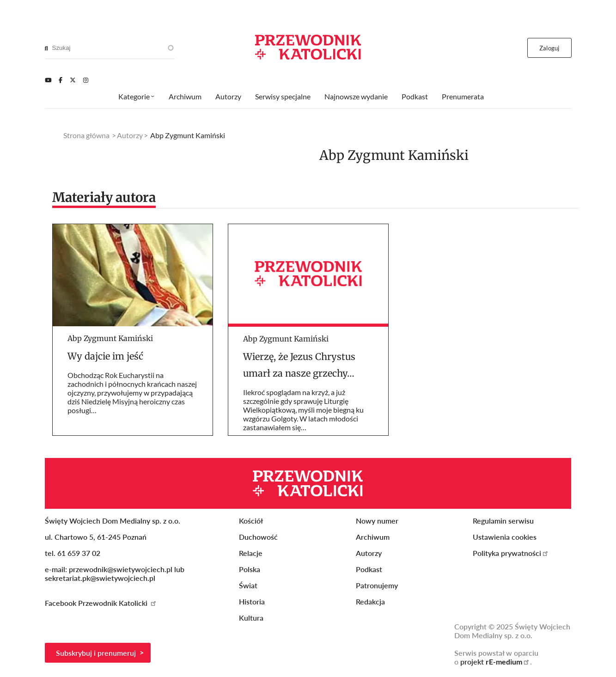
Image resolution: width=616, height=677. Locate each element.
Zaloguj (549, 48)
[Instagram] (86, 80)
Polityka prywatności (511, 553)
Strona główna (86, 135)
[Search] (46, 48)
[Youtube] (48, 80)
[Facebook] (61, 80)
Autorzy (228, 96)
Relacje (251, 553)
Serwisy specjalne (283, 96)
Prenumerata (463, 96)
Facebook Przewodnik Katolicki (101, 603)
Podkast (415, 96)
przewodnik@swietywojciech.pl (121, 569)
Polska (250, 569)
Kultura (251, 618)
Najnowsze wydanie (356, 96)
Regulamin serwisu (503, 521)
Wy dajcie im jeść (105, 356)
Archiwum (185, 96)
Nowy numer (377, 521)
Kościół (251, 521)
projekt (495, 662)
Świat (248, 585)
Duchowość (258, 537)
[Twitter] (73, 80)
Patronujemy (377, 585)
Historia (252, 601)
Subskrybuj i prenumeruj (96, 653)
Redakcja (370, 601)
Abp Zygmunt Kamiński (110, 338)
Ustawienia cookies (505, 537)
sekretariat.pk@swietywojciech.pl (100, 578)
